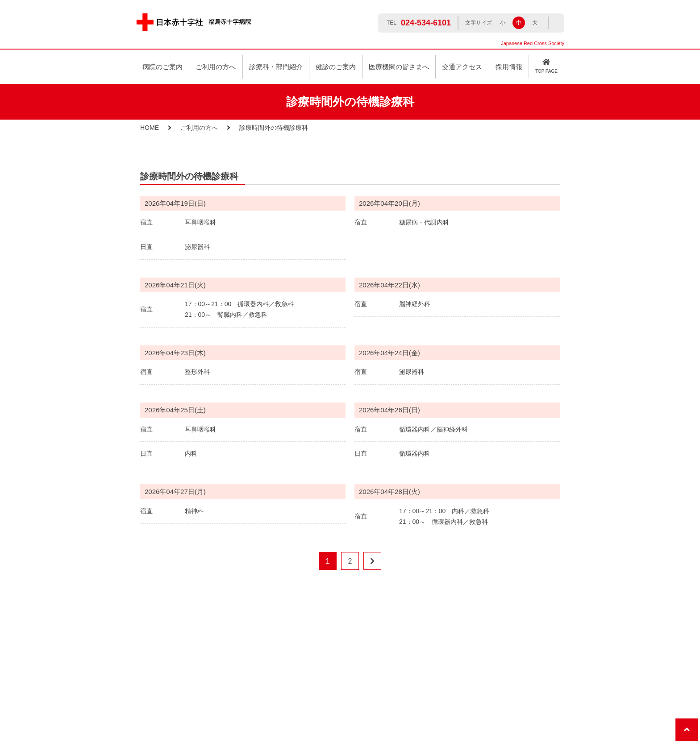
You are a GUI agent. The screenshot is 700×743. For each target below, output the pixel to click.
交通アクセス (462, 67)
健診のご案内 (336, 67)
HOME (150, 128)
